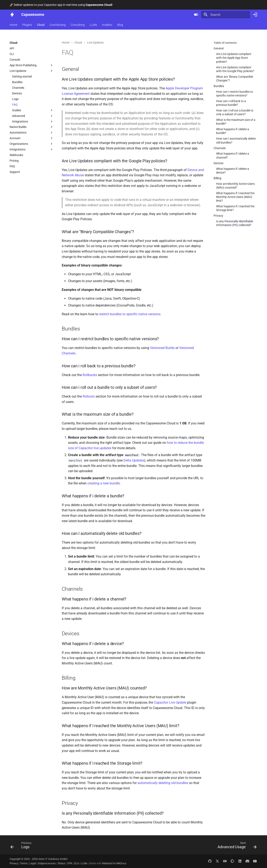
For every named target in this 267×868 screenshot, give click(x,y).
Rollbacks (90, 375)
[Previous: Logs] (22, 846)
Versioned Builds (162, 348)
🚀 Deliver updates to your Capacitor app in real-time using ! (61, 5)
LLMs (93, 25)
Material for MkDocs (114, 863)
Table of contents (225, 43)
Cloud (41, 25)
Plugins (27, 25)
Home (13, 25)
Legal (33, 863)
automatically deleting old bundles (163, 783)
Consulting (78, 25)
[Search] (225, 15)
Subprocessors (47, 863)
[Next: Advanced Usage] (236, 846)
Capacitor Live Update (170, 702)
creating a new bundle (104, 483)
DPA (70, 863)
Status (62, 863)
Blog (120, 25)
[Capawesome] (12, 15)
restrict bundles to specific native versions (130, 314)
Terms (24, 863)
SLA (77, 863)
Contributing (58, 25)
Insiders (107, 25)
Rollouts (89, 396)
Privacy (14, 863)
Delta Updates (134, 460)
